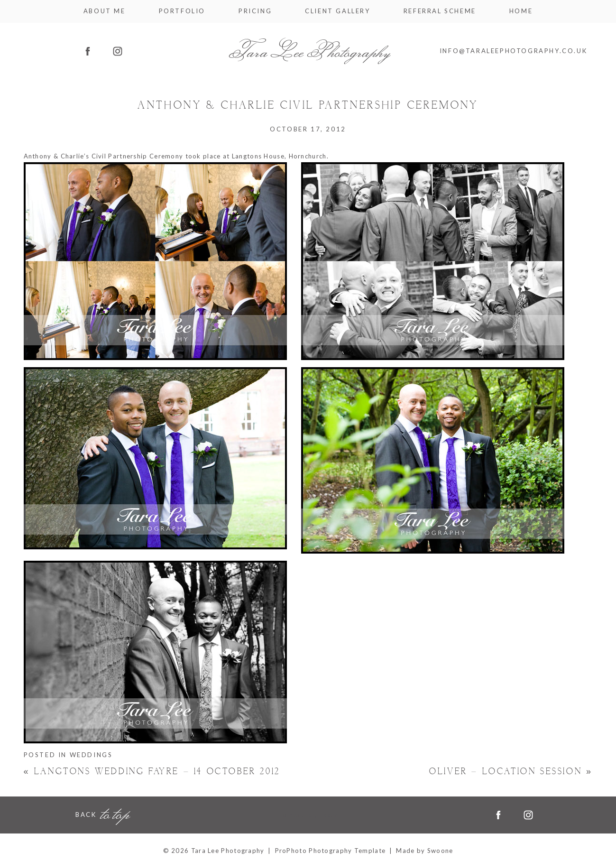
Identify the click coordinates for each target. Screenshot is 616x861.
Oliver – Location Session (511, 772)
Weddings (91, 755)
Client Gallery (337, 11)
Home (521, 11)
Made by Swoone (424, 851)
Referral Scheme (440, 11)
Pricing (255, 11)
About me (105, 11)
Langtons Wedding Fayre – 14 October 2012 (152, 772)
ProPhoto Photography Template (331, 851)
